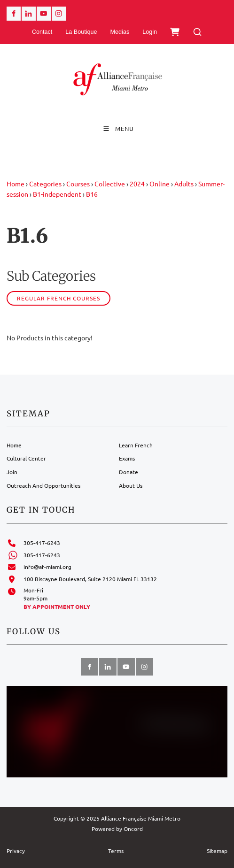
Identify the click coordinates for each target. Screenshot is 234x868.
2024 (137, 184)
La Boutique (81, 32)
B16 (92, 194)
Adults (184, 184)
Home (16, 184)
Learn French (136, 445)
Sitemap (217, 851)
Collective (110, 184)
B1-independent (57, 194)
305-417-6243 (42, 543)
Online (160, 184)
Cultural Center (26, 458)
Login (150, 32)
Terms (116, 851)
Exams (127, 458)
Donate (129, 472)
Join (12, 472)
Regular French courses (58, 298)
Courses (78, 184)
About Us (131, 485)
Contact (42, 32)
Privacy (16, 851)
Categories (45, 184)
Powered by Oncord (117, 829)
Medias (120, 32)
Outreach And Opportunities (43, 485)
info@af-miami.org (47, 567)
